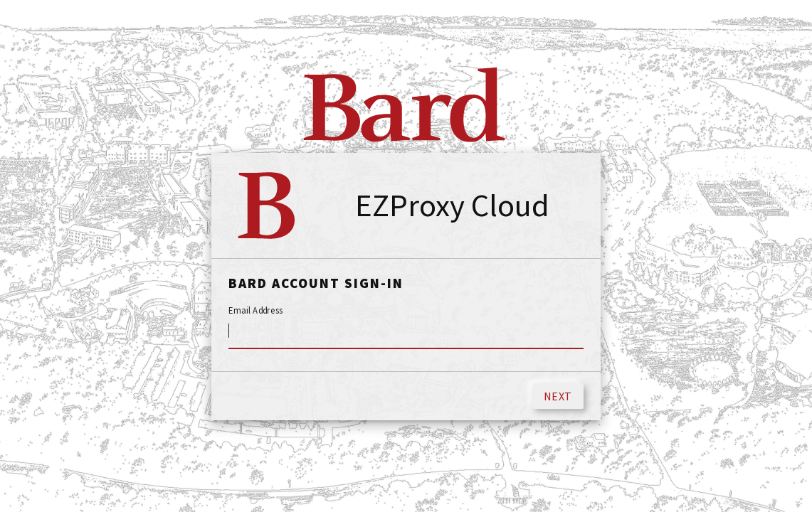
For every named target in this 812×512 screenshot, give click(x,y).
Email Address (256, 311)
